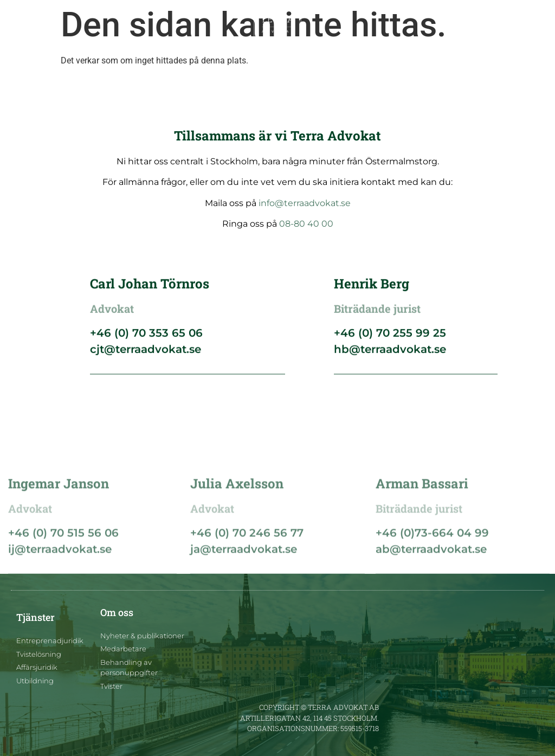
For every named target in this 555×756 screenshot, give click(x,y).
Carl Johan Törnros (150, 287)
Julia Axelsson (237, 518)
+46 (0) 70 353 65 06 (146, 336)
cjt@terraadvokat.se (146, 353)
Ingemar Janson (59, 518)
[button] (20, 25)
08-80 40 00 (306, 224)
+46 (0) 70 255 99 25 (390, 336)
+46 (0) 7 (33, 567)
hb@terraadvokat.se (390, 353)
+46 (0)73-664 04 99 (432, 567)
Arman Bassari (422, 518)
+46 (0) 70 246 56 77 (247, 567)
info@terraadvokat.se (305, 203)
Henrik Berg (372, 287)
